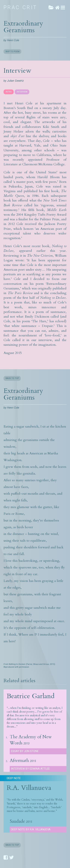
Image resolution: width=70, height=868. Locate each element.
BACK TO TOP (12, 378)
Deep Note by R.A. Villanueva (31, 830)
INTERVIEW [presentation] (22, 92)
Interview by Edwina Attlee (30, 769)
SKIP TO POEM (13, 52)
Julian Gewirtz (15, 81)
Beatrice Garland (31, 696)
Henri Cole (13, 40)
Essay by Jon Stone (25, 751)
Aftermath (19, 761)
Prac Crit (20, 7)
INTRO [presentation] (9, 92)
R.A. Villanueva (29, 788)
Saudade (17, 821)
